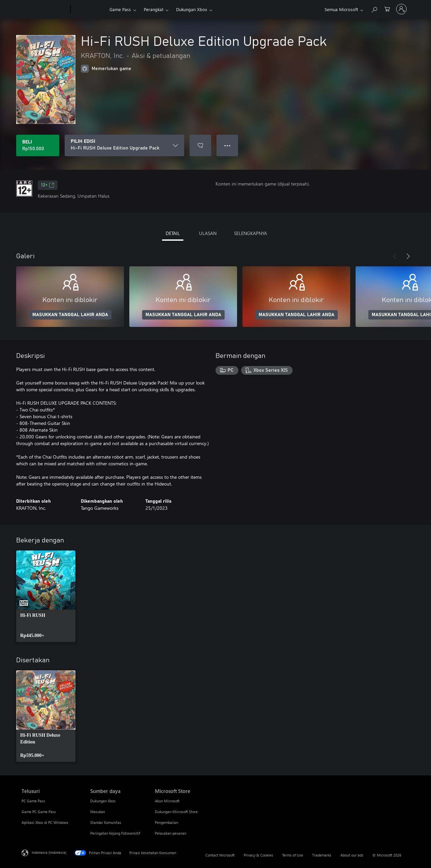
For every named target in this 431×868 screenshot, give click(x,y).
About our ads (352, 855)
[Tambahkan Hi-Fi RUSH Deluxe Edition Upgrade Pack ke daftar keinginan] (200, 145)
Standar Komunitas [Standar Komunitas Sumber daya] (106, 822)
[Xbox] (89, 9)
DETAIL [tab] (173, 233)
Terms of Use (293, 855)
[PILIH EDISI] (124, 145)
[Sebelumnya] (395, 256)
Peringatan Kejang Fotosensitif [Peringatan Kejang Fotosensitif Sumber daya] (115, 833)
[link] (46, 596)
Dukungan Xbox (192, 9)
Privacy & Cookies (258, 855)
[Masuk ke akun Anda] (401, 9)
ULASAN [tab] (208, 233)
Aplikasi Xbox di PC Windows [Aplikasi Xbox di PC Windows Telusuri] (45, 822)
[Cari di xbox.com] (374, 9)
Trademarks (322, 855)
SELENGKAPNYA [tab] (251, 233)
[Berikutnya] (408, 256)
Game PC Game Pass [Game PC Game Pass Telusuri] (39, 812)
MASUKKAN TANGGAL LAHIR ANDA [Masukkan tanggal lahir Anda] (70, 315)
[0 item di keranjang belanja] (387, 9)
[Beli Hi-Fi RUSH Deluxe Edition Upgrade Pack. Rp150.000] (38, 145)
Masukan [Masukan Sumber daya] (98, 812)
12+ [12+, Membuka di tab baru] (48, 185)
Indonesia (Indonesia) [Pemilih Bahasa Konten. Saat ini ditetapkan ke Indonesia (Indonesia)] (49, 852)
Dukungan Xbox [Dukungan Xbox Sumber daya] (103, 801)
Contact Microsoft (220, 855)
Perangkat (154, 9)
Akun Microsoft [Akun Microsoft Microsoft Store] (167, 801)
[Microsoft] (45, 9)
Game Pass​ (120, 9)
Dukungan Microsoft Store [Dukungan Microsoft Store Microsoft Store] (176, 812)
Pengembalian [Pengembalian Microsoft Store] (167, 822)
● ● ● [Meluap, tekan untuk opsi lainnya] (227, 145)
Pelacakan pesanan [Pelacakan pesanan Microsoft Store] (171, 833)
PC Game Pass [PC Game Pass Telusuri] (33, 801)
